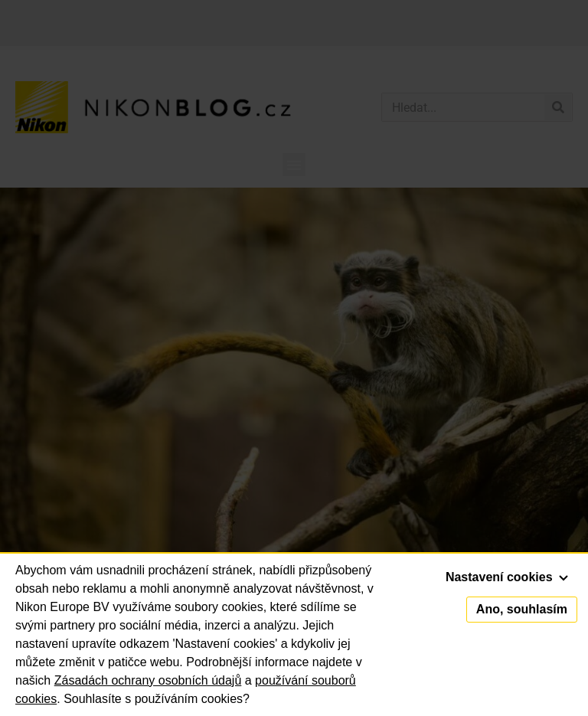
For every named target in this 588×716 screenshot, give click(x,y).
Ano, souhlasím (522, 609)
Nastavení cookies (507, 577)
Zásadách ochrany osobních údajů (148, 680)
